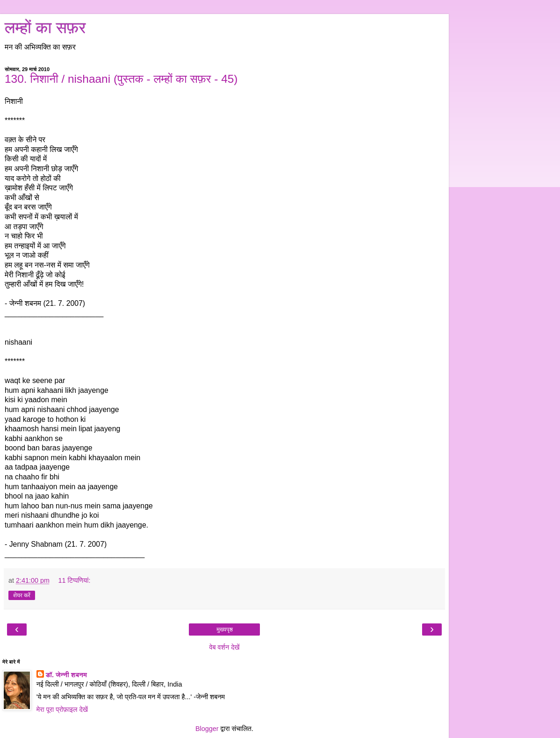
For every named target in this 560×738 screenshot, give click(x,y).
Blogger (207, 729)
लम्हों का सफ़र (45, 28)
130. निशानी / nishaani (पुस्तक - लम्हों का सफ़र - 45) (121, 79)
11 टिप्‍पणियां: (74, 580)
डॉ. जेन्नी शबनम (66, 675)
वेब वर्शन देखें (224, 647)
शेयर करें (22, 595)
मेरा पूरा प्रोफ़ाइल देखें (62, 709)
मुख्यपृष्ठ (225, 629)
